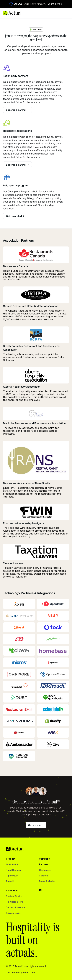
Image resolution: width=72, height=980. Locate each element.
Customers (45, 870)
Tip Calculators (14, 902)
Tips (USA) (12, 876)
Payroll (10, 881)
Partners (44, 864)
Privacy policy (14, 913)
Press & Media (47, 881)
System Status (14, 896)
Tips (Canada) (14, 870)
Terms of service (15, 907)
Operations (12, 864)
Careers (43, 876)
